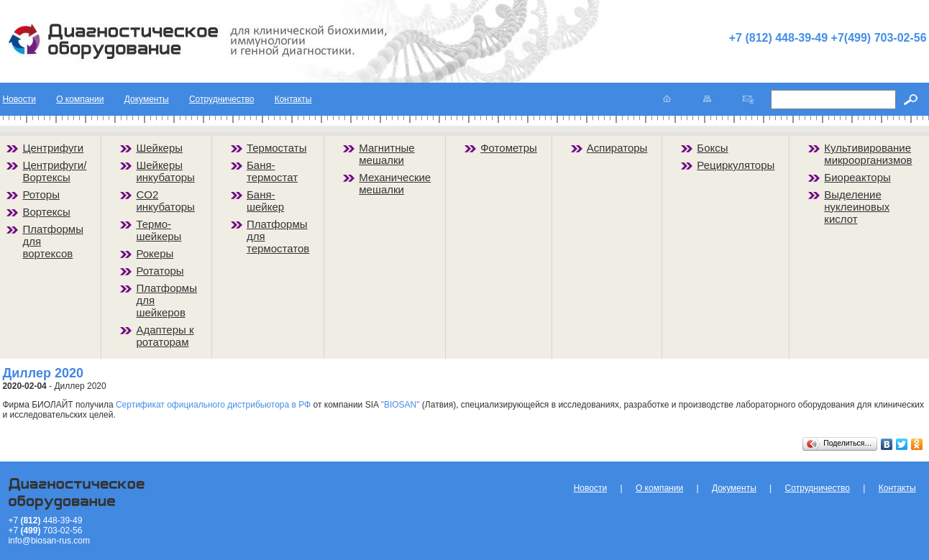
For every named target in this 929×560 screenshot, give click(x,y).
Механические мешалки (395, 183)
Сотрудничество (221, 99)
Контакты (293, 99)
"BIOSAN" (401, 405)
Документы (147, 99)
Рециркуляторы (736, 165)
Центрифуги (53, 148)
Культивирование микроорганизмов (868, 154)
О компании (80, 99)
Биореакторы (857, 177)
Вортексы (46, 212)
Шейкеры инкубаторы (165, 171)
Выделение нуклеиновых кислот (857, 207)
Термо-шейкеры (159, 230)
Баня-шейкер (265, 201)
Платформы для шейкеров (166, 300)
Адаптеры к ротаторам (165, 336)
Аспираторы (617, 148)
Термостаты (277, 148)
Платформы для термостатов (278, 236)
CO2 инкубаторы (165, 201)
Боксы (712, 148)
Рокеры (155, 253)
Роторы (41, 194)
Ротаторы (160, 271)
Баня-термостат (272, 171)
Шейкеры (159, 148)
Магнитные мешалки (386, 154)
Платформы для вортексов (53, 241)
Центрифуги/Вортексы (54, 171)
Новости (19, 99)
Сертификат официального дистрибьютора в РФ (213, 405)
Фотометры (509, 148)
